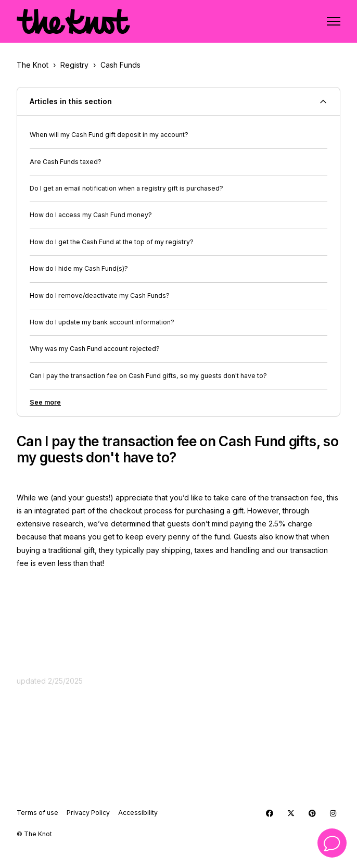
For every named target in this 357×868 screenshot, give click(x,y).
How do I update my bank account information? (102, 322)
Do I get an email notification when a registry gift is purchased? (126, 188)
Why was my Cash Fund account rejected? (95, 349)
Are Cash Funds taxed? (66, 162)
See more (45, 402)
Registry (74, 65)
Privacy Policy (88, 813)
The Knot (33, 65)
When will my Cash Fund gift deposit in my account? (109, 135)
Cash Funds (120, 65)
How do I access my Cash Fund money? (91, 215)
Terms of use (37, 813)
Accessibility (138, 813)
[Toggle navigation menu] (334, 21)
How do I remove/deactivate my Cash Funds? (100, 295)
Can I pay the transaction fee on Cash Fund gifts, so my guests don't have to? (148, 376)
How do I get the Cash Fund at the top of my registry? (112, 242)
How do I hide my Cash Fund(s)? (79, 268)
